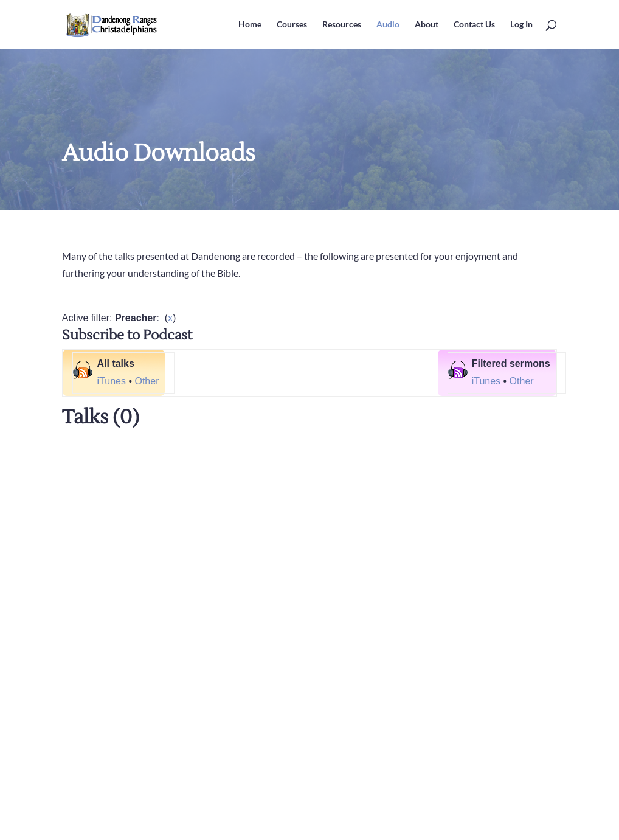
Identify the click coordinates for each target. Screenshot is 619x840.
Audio (388, 25)
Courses (292, 25)
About (427, 25)
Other (147, 381)
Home (250, 25)
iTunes (112, 381)
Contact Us (474, 25)
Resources (342, 25)
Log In (521, 25)
